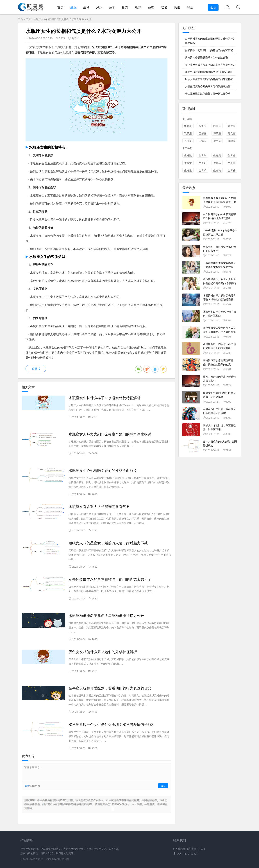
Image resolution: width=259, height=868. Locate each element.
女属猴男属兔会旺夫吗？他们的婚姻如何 (208, 86)
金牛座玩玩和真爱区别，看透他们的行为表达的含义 (110, 688)
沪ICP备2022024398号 (57, 859)
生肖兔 (232, 155)
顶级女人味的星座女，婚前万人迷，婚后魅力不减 (108, 543)
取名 (164, 7)
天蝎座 (203, 141)
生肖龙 (188, 163)
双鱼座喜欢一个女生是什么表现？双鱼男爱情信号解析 (112, 724)
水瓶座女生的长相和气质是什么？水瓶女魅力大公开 (63, 19)
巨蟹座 (203, 133)
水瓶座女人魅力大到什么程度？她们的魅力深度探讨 (110, 434)
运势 (112, 7)
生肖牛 (203, 155)
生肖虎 (217, 155)
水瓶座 (188, 126)
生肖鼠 (188, 155)
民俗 (177, 7)
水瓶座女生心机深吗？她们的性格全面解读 (103, 470)
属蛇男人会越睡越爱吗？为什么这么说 (206, 57)
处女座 (232, 133)
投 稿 (213, 7)
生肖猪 (232, 170)
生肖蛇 (203, 163)
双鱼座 (203, 126)
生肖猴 (188, 170)
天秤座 (188, 141)
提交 (163, 786)
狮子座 (217, 133)
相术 (138, 7)
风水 (99, 7)
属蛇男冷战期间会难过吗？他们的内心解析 (209, 72)
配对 (125, 7)
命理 (151, 7)
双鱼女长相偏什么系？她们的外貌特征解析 (103, 652)
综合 (190, 7)
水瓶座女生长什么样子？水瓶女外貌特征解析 (104, 398)
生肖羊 (232, 163)
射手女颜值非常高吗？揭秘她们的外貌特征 (209, 79)
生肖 (86, 7)
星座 (73, 7)
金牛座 (232, 126)
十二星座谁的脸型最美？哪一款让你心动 (208, 94)
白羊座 (217, 126)
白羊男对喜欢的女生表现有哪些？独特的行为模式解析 (210, 41)
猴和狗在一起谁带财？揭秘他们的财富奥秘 (209, 50)
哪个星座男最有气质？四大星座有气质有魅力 (210, 65)
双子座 (188, 133)
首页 (60, 7)
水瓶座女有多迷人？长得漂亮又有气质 (99, 507)
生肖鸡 (203, 170)
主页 (21, 19)
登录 (27, 786)
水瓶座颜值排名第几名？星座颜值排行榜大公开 (106, 616)
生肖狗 (217, 170)
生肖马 (217, 163)
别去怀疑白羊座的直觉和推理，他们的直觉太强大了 (110, 579)
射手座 (217, 141)
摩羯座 (232, 141)
